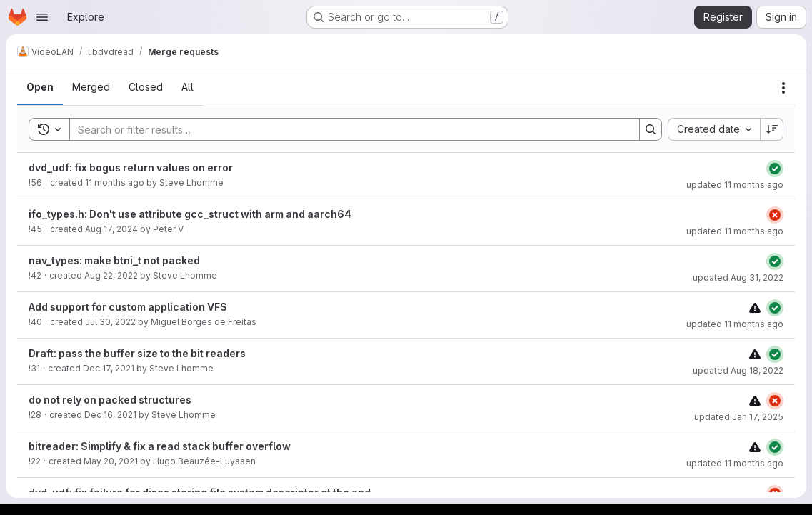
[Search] (347, 129)
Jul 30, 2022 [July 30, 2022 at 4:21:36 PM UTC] (110, 322)
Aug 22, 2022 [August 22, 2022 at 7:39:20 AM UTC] (111, 275)
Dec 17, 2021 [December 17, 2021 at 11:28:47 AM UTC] (109, 368)
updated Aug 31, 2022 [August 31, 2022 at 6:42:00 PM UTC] (738, 277)
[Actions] (783, 88)
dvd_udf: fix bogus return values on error (131, 167)
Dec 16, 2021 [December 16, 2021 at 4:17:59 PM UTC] (110, 415)
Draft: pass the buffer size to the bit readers (137, 353)
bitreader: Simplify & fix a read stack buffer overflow (160, 446)
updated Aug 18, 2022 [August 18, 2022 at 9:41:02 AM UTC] (738, 370)
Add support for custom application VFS (128, 307)
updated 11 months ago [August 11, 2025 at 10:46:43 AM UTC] (735, 324)
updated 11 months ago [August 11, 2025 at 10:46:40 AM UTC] (735, 463)
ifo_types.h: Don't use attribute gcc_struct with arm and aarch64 (190, 214)
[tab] (40, 87)
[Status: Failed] (775, 215)
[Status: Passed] (775, 169)
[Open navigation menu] (42, 17)
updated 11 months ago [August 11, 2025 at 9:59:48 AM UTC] (735, 185)
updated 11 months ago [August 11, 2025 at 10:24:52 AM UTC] (735, 231)
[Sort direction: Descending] (772, 129)
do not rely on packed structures (110, 400)
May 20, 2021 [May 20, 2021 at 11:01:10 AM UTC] (111, 461)
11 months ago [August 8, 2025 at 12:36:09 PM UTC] (115, 182)
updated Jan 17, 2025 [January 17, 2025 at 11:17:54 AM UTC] (739, 417)
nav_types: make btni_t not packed (114, 260)
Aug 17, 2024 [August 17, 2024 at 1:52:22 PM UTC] (111, 229)
